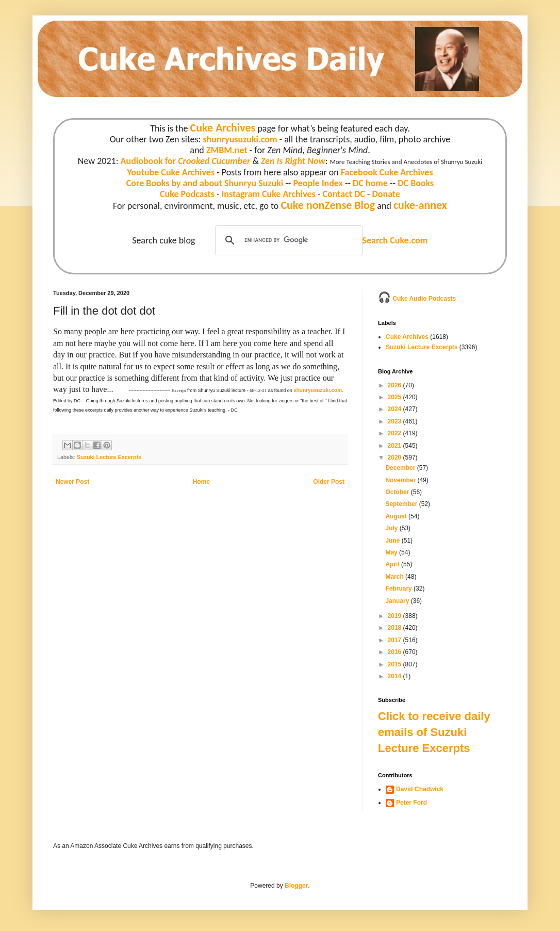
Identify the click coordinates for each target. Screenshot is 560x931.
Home (201, 482)
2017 (396, 640)
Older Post (329, 482)
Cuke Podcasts (187, 194)
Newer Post (72, 482)
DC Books (416, 183)
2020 (396, 458)
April (393, 564)
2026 (396, 385)
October (398, 492)
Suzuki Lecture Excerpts (109, 457)
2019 (396, 616)
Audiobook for (186, 161)
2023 (396, 421)
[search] (287, 240)
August (397, 516)
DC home (370, 183)
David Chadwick (420, 789)
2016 (396, 652)
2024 (396, 409)
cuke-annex (420, 205)
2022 (396, 433)
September (402, 504)
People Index (318, 183)
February (399, 589)
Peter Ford (411, 803)
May (392, 552)
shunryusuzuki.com (240, 139)
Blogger (296, 886)
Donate (386, 194)
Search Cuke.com (395, 240)
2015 (396, 664)
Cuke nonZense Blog (328, 205)
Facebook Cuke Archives (387, 172)
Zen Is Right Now (293, 161)
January (398, 601)
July (392, 528)
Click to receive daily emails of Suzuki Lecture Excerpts (434, 732)
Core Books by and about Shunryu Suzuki (205, 183)
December (401, 468)
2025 (396, 397)
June (393, 541)
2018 (396, 628)
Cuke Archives (223, 128)
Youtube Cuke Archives (171, 172)
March (395, 577)
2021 (396, 446)
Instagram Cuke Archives (269, 194)
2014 (396, 676)
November (401, 480)
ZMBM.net (227, 150)
